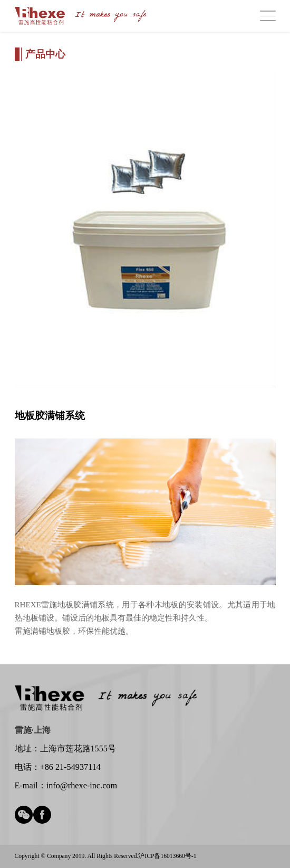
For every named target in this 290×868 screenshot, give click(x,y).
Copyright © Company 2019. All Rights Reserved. (77, 856)
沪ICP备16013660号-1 (167, 856)
